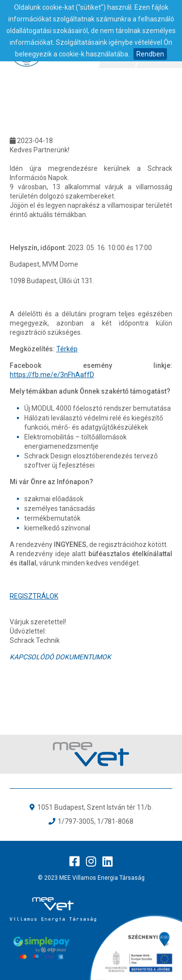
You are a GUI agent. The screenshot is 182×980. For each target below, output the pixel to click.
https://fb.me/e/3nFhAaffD (52, 375)
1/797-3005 (76, 821)
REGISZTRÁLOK (34, 596)
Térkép (67, 349)
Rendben (150, 54)
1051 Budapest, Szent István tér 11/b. (95, 807)
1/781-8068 (115, 821)
